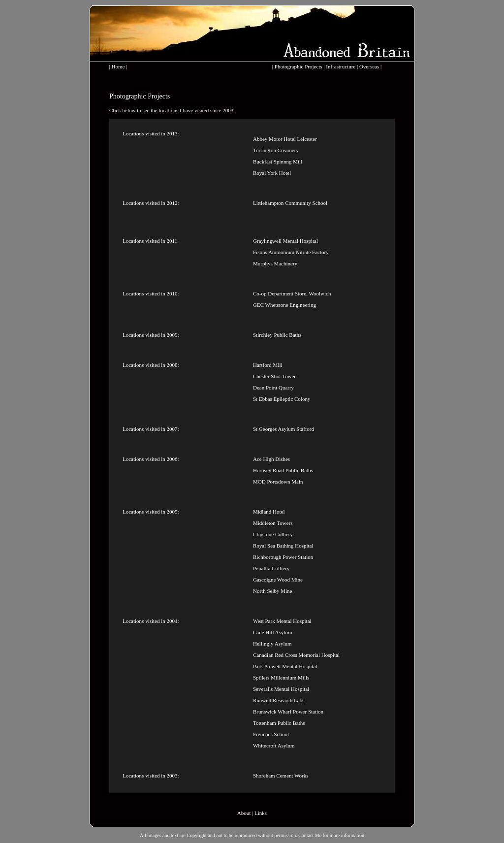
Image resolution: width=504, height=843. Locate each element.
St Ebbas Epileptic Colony (282, 399)
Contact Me (310, 835)
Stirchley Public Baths (277, 335)
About (244, 813)
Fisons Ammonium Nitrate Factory (291, 252)
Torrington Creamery (276, 150)
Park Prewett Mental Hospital (285, 666)
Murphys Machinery (275, 263)
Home (118, 66)
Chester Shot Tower (274, 376)
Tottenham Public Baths (279, 723)
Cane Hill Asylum (272, 632)
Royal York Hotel (272, 173)
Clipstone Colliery (273, 534)
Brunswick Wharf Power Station (288, 712)
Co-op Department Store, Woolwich (292, 293)
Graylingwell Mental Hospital (285, 241)
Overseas (369, 66)
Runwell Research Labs (279, 700)
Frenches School (271, 734)
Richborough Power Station (283, 557)
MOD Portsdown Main (278, 482)
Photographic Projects (299, 66)
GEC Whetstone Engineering (284, 305)
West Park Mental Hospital (282, 621)
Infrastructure (341, 66)
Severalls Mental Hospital (281, 689)
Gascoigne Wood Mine (278, 580)
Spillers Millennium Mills (281, 678)
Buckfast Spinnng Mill (278, 162)
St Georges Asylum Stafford (283, 429)
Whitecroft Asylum (274, 746)
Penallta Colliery (271, 568)
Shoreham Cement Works (281, 776)
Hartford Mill (268, 365)
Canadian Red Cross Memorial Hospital (296, 655)
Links (261, 813)
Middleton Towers (273, 523)
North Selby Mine (272, 591)
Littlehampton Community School (290, 203)
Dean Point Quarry (273, 388)
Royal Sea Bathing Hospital (283, 546)
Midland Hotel (269, 512)
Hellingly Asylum (272, 644)
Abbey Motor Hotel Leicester (285, 139)
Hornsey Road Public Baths (283, 470)
